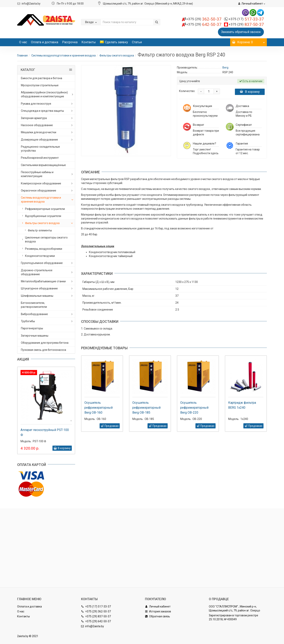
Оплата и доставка (45, 42)
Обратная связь (157, 616)
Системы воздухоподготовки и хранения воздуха (64, 55)
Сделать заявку (114, 42)
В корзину (250, 92)
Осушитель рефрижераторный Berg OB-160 (99, 408)
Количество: (187, 91)
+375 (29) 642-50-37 (96, 621)
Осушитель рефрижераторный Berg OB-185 (146, 408)
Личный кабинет (158, 606)
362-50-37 (204, 19)
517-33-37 (246, 19)
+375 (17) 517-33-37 (96, 606)
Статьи (137, 42)
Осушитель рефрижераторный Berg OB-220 (194, 408)
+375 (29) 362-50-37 (96, 611)
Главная (22, 55)
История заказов (158, 611)
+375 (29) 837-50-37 (96, 616)
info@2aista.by (31, 4)
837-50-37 (246, 24)
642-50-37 (204, 24)
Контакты (89, 42)
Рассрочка (70, 42)
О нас (23, 42)
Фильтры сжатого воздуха (117, 55)
